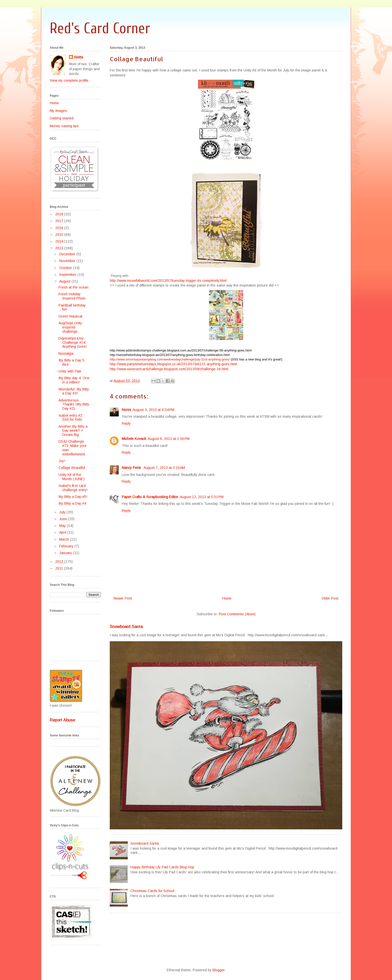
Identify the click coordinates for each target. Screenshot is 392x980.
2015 (60, 235)
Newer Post (123, 598)
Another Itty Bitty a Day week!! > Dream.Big (73, 431)
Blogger (218, 970)
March (65, 539)
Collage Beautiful (72, 468)
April (63, 532)
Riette (79, 57)
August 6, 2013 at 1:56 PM (169, 439)
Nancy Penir (132, 468)
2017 (60, 221)
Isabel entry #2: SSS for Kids (71, 418)
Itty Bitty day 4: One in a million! (74, 380)
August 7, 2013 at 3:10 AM (164, 468)
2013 (60, 248)
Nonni (126, 410)
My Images (58, 111)
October (66, 268)
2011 (60, 568)
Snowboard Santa (126, 627)
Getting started (62, 118)
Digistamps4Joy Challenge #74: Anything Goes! (73, 342)
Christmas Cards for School (152, 891)
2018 (60, 214)
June (64, 519)
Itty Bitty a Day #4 (72, 503)
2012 (60, 562)
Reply (126, 423)
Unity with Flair (70, 371)
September (68, 275)
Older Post (330, 598)
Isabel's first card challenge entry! (73, 488)
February (67, 546)
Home (227, 598)
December (68, 254)
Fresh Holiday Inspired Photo (72, 296)
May (63, 526)
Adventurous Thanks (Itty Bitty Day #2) (74, 404)
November (68, 261)
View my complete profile (69, 80)
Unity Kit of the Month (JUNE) (71, 477)
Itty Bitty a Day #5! (73, 497)
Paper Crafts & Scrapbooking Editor (150, 497)
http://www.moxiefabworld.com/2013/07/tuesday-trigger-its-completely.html (168, 281)
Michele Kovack (134, 439)
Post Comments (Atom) (237, 614)
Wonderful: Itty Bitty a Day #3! (74, 391)
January (66, 553)
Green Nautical (70, 316)
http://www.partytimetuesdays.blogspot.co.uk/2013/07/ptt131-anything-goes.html (173, 364)
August (65, 281)
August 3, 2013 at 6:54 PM (153, 410)
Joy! (62, 461)
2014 (60, 241)
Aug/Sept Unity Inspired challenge (70, 327)
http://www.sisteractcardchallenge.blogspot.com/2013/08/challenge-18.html (169, 369)
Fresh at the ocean (73, 287)
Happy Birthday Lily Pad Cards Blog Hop (162, 867)
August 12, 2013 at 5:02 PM (202, 497)
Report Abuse (62, 720)
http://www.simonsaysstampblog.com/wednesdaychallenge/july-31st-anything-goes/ (170, 359)
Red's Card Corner (100, 28)
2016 (60, 228)
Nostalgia (66, 353)
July (63, 512)
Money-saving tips (64, 126)
